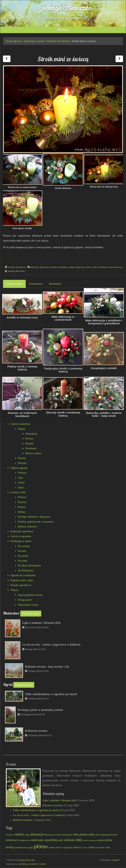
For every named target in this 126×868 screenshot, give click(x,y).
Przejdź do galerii (31, 613)
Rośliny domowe (27, 526)
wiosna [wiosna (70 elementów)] (85, 848)
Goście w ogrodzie (21, 536)
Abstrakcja (31, 434)
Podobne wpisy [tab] (14, 284)
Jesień (21, 482)
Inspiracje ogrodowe (22, 531)
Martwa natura (33, 453)
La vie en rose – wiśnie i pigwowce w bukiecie (39, 815)
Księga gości (25, 600)
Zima (21, 487)
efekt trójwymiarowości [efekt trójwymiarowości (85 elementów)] (107, 835)
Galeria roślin (18, 492)
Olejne (22, 429)
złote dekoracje (116, 267)
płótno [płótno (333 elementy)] (41, 846)
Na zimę (22, 561)
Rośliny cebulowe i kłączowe (34, 517)
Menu (63, 30)
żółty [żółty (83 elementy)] (108, 847)
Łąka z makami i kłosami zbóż (59, 800)
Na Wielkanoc (26, 570)
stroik (88, 267)
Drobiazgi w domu (34, 41)
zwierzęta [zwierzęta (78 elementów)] (100, 847)
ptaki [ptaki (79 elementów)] (31, 847)
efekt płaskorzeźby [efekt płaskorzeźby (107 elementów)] (84, 834)
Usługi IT (116, 860)
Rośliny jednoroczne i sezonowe (36, 522)
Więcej (14, 590)
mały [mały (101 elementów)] (60, 840)
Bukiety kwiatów (23, 820)
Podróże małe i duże (22, 580)
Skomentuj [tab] (55, 284)
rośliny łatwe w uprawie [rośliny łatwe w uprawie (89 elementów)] (60, 847)
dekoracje (35, 267)
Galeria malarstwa (21, 424)
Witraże (22, 463)
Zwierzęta (31, 448)
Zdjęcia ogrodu (19, 468)
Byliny (22, 512)
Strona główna (14, 41)
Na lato (22, 551)
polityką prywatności (28, 864)
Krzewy (22, 502)
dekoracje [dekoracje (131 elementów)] (37, 834)
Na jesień (23, 556)
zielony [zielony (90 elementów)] (92, 847)
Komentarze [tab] (36, 284)
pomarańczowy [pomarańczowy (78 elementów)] (21, 847)
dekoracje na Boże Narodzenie (54, 267)
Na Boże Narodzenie (58, 41)
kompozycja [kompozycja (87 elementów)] (25, 840)
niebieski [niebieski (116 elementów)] (69, 840)
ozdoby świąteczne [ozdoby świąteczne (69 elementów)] (90, 840)
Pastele (22, 458)
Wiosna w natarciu (53, 805)
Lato (20, 478)
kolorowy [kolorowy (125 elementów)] (12, 840)
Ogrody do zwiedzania (23, 575)
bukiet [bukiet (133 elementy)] (20, 834)
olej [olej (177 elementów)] (79, 840)
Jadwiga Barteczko (63, 8)
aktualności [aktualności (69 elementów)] (10, 835)
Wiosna (22, 473)
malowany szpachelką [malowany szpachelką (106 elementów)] (44, 840)
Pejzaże (29, 443)
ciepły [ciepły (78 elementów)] (27, 835)
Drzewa (22, 497)
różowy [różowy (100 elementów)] (77, 847)
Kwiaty (29, 438)
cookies (43, 864)
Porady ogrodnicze (21, 585)
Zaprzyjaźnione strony (30, 595)
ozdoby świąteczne (76, 267)
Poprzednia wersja (28, 605)
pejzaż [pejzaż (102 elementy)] (101, 840)
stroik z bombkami (100, 267)
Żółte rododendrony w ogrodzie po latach (36, 810)
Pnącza (22, 507)
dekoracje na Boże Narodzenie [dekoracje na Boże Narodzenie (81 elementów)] (58, 835)
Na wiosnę (24, 546)
